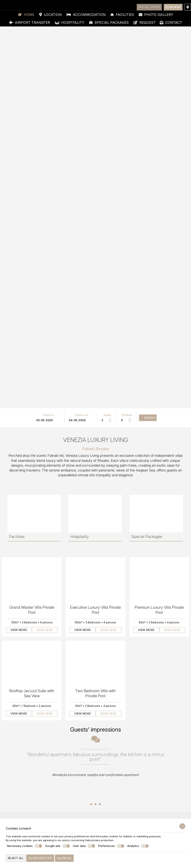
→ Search (148, 418)
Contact (171, 23)
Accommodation (86, 15)
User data (84, 846)
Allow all (64, 858)
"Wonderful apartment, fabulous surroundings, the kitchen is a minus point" (95, 757)
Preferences (111, 846)
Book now (173, 7)
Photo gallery (156, 15)
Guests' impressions (96, 729)
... (95, 798)
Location (50, 15)
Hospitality (70, 23)
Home (26, 15)
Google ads (58, 846)
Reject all (16, 858)
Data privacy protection (99, 840)
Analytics (138, 846)
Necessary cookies (25, 846)
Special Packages (109, 23)
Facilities (122, 15)
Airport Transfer (30, 23)
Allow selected (40, 858)
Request (145, 23)
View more (19, 632)
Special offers (149, 7)
